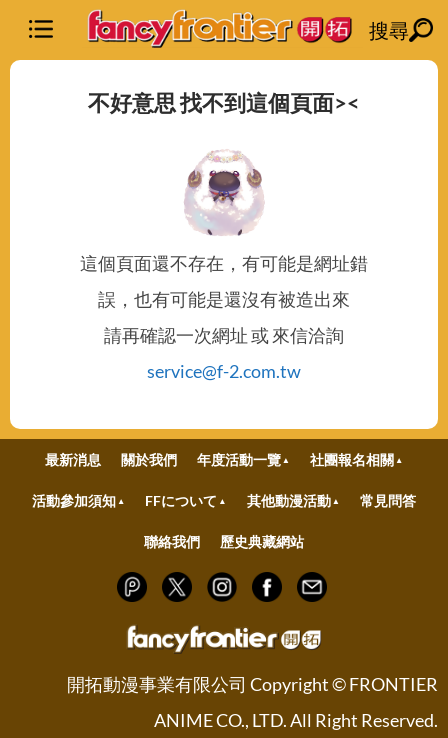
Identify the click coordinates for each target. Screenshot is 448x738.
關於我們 (149, 459)
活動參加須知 (74, 500)
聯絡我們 (172, 541)
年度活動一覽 (239, 459)
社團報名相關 (352, 459)
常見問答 (388, 500)
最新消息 (73, 459)
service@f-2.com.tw (224, 371)
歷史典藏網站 (262, 541)
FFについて (181, 500)
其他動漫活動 (289, 500)
